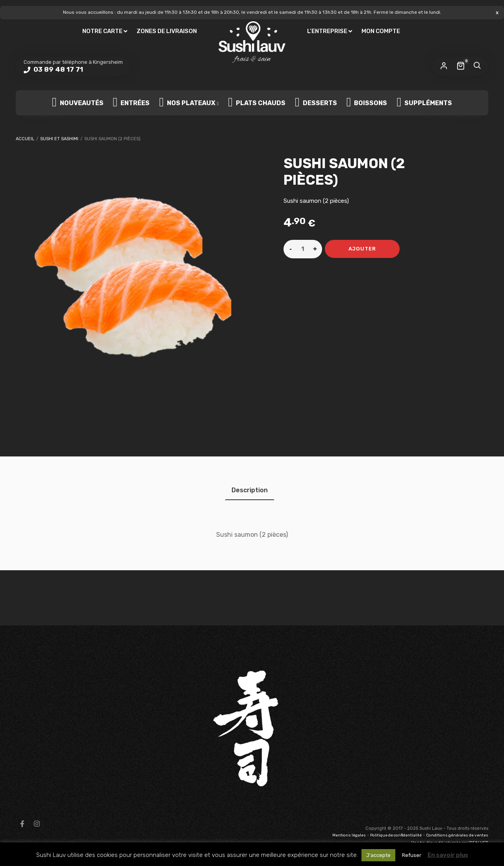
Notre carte (102, 31)
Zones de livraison (167, 31)
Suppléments (424, 103)
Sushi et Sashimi (59, 139)
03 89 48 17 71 (57, 69)
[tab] (250, 490)
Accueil (25, 139)
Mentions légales (349, 835)
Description (250, 490)
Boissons (367, 103)
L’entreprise (327, 31)
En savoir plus (448, 855)
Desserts (316, 103)
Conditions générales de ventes (457, 835)
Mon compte (381, 31)
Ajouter (362, 249)
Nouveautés (78, 103)
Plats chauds (257, 103)
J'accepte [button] (378, 855)
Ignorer (497, 12)
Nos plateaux (187, 103)
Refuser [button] (412, 855)
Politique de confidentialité (396, 835)
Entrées (132, 103)
